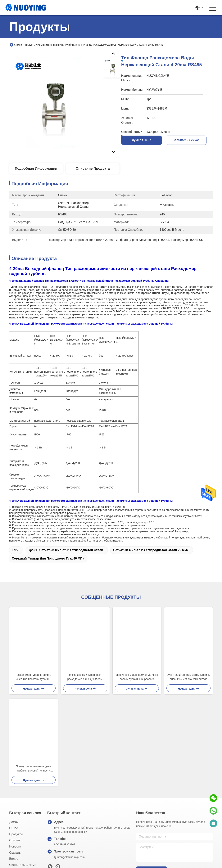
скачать (15, 853)
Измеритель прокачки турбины (56, 45)
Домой (18, 45)
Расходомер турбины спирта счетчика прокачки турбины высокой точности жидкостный (34, 677)
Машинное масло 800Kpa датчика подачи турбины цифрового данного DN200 (137, 677)
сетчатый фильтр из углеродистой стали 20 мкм (151, 550)
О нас (14, 828)
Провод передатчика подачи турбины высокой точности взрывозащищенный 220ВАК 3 (34, 769)
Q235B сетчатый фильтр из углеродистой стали (66, 550)
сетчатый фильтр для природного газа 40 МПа (48, 558)
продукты (30, 45)
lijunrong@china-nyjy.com (69, 857)
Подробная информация (36, 169)
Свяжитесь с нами (23, 865)
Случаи (14, 840)
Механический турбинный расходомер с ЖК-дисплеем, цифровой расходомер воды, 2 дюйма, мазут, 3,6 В (85, 677)
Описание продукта (93, 169)
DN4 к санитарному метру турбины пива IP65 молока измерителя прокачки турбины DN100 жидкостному (189, 677)
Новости (15, 846)
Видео (14, 859)
